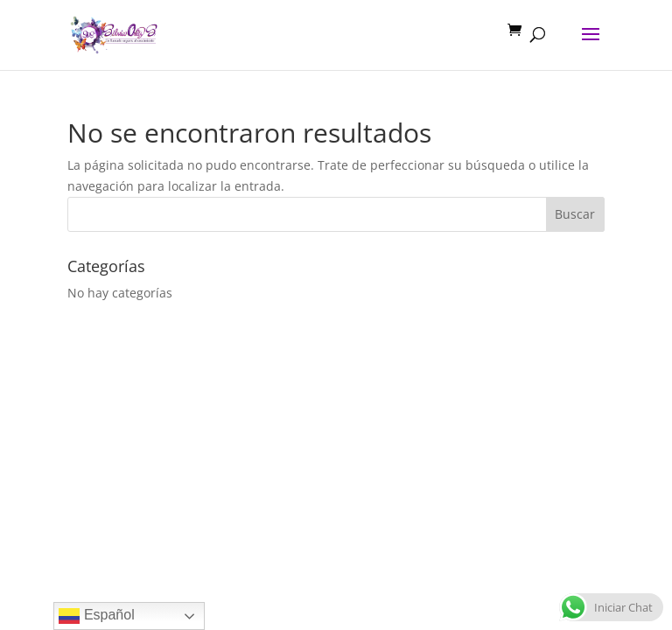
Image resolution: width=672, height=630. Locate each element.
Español (96, 616)
